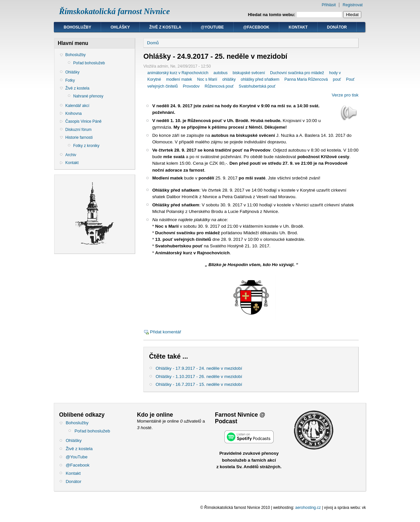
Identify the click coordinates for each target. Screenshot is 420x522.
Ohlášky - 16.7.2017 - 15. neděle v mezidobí (199, 384)
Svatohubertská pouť (257, 86)
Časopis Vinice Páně (84, 121)
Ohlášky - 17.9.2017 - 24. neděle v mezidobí (199, 368)
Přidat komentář (166, 332)
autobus (220, 73)
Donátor (337, 27)
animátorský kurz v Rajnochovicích (178, 73)
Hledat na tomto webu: (272, 15)
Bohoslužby (77, 27)
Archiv (71, 155)
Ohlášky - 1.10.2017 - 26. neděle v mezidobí (199, 376)
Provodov (191, 86)
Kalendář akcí (77, 106)
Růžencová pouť (219, 86)
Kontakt (298, 27)
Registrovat (353, 5)
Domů (153, 43)
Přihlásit (329, 5)
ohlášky (229, 79)
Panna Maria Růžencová (306, 79)
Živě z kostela (165, 27)
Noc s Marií (207, 79)
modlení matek (179, 79)
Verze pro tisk (345, 95)
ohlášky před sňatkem (260, 79)
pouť (337, 79)
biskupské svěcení (249, 73)
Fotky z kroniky (86, 146)
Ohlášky (120, 27)
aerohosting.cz (308, 508)
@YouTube (212, 27)
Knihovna (73, 114)
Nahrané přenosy (88, 96)
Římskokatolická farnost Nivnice (115, 11)
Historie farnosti (79, 137)
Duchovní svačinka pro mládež (297, 73)
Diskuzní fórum (78, 130)
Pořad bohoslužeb (89, 63)
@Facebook (256, 27)
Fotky (70, 80)
